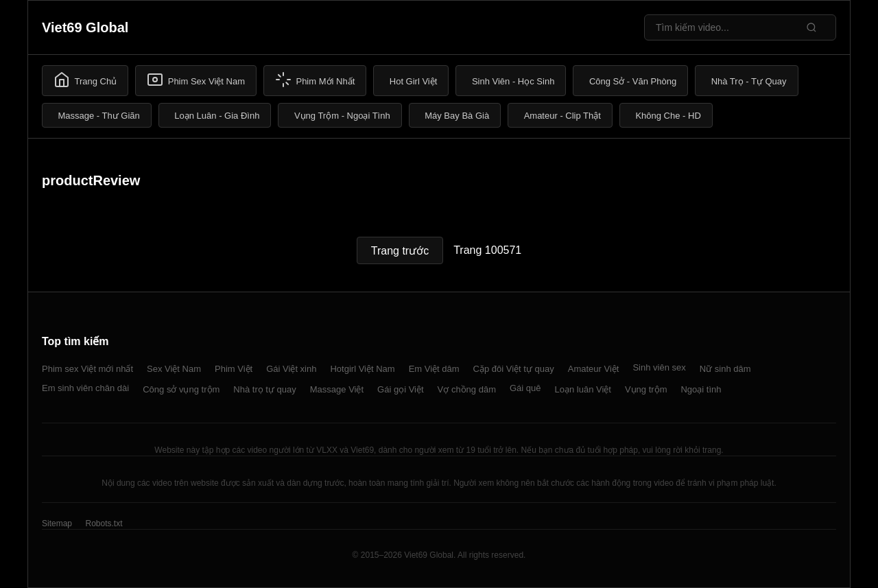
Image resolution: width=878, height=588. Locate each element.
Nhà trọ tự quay (264, 389)
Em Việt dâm (434, 369)
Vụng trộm (646, 389)
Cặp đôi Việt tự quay (514, 369)
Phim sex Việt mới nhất (87, 369)
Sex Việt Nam (174, 369)
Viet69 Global (85, 27)
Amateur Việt (594, 369)
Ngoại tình (701, 389)
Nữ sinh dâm (725, 369)
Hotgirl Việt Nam (362, 369)
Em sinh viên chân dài (85, 388)
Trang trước (400, 251)
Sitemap (57, 524)
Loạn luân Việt (583, 389)
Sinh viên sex (659, 367)
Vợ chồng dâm (467, 389)
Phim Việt (234, 369)
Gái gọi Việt (401, 389)
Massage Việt (337, 389)
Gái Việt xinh (291, 369)
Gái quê (525, 388)
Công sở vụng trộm (181, 389)
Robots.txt (104, 524)
